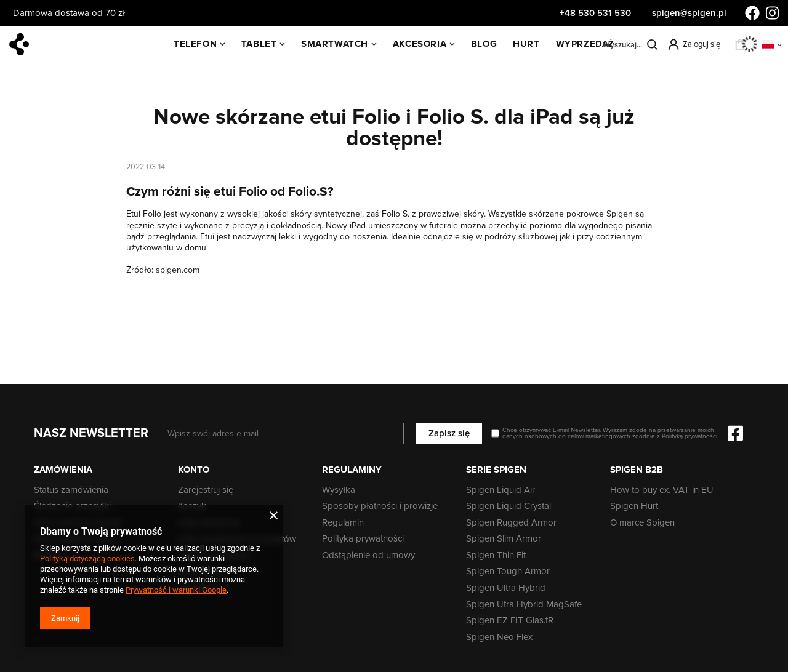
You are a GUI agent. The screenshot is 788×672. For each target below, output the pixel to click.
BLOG (484, 44)
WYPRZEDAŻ (585, 44)
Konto (194, 470)
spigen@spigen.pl (689, 13)
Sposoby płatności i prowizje (380, 506)
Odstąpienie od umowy (368, 556)
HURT (526, 44)
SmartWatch (335, 44)
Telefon (195, 44)
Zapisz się (449, 433)
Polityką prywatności (689, 436)
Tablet (259, 44)
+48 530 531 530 (597, 13)
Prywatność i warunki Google (176, 590)
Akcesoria (420, 44)
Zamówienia (63, 470)
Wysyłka (339, 490)
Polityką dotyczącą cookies (87, 558)
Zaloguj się (702, 44)
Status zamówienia (71, 490)
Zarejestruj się (206, 490)
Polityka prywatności (363, 539)
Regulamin (343, 523)
